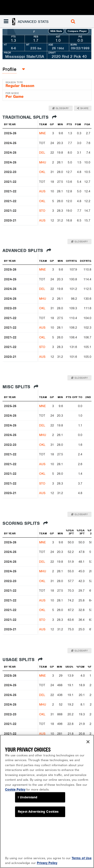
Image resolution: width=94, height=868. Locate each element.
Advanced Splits (27, 250)
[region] (47, 801)
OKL (42, 172)
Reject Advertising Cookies (38, 812)
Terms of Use (82, 858)
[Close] (88, 742)
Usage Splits (23, 660)
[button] (27, 21)
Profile (10, 69)
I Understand (28, 797)
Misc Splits (21, 387)
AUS (42, 191)
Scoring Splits (25, 523)
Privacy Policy (47, 863)
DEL (42, 153)
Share (83, 108)
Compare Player (77, 31)
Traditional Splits (30, 117)
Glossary (61, 108)
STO (42, 211)
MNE (42, 133)
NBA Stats (56, 31)
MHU (43, 162)
